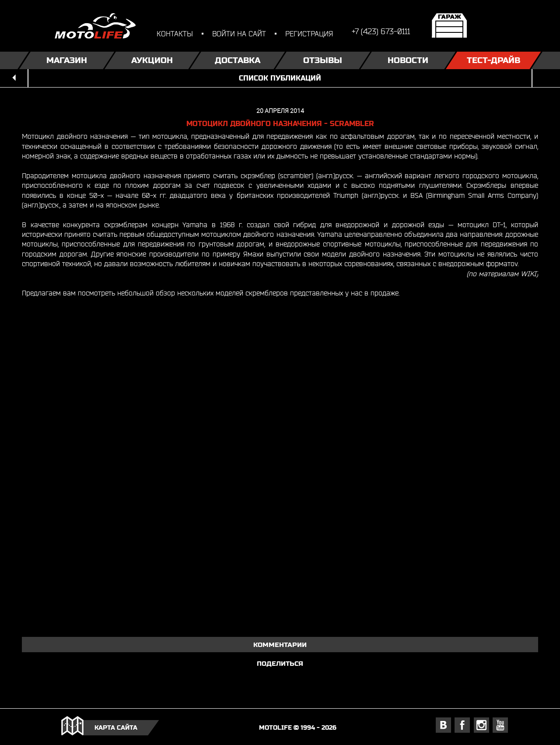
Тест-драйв (493, 60)
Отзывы (323, 60)
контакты (175, 33)
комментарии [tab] (280, 645)
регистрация (309, 33)
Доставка (238, 60)
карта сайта (116, 727)
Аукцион (152, 60)
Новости (408, 60)
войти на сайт (239, 33)
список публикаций (280, 78)
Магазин (67, 60)
